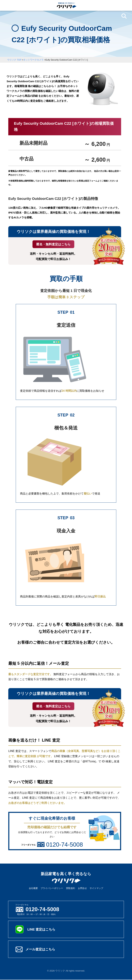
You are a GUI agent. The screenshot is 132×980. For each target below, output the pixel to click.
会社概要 (33, 889)
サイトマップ (96, 889)
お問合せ (82, 889)
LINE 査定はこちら (42, 930)
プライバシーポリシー (52, 889)
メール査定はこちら (41, 950)
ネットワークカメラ (33, 60)
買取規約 (70, 889)
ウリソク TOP (14, 60)
